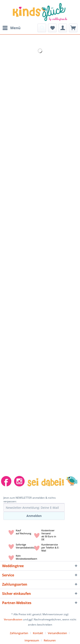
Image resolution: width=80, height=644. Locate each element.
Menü (12, 27)
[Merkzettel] (52, 28)
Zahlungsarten (19, 633)
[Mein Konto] (63, 28)
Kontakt (38, 633)
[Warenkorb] (73, 28)
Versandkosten (13, 619)
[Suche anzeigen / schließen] (42, 28)
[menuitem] (11, 28)
